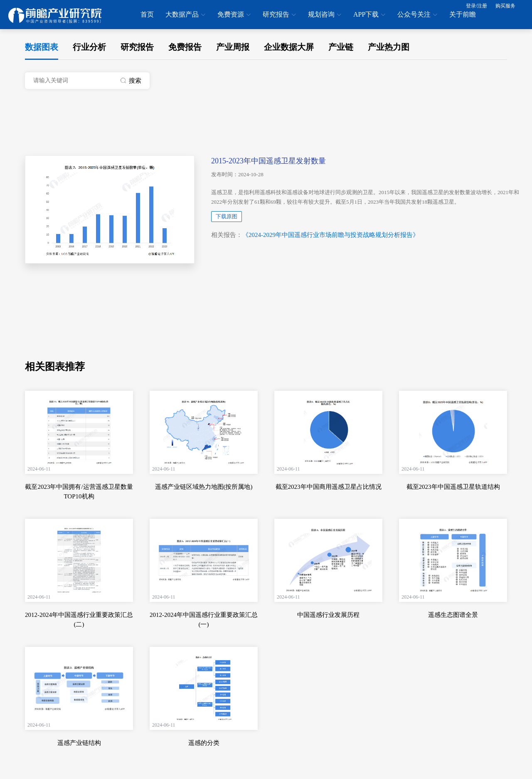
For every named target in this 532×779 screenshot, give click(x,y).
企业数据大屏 (289, 47)
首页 (147, 14)
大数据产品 (185, 15)
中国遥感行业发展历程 (328, 615)
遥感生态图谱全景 (453, 615)
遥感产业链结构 (79, 743)
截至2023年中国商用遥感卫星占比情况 (329, 487)
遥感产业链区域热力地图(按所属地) (204, 487)
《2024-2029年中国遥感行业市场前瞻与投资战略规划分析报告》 (331, 235)
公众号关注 (417, 15)
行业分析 (89, 47)
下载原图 (227, 216)
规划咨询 (325, 15)
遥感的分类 (204, 743)
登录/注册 (477, 6)
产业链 (341, 47)
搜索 (131, 81)
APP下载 (369, 15)
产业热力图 (389, 47)
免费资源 (234, 15)
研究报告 (279, 15)
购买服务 (505, 6)
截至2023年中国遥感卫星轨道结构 (453, 487)
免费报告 (185, 47)
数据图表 (42, 47)
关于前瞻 (463, 14)
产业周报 (233, 47)
